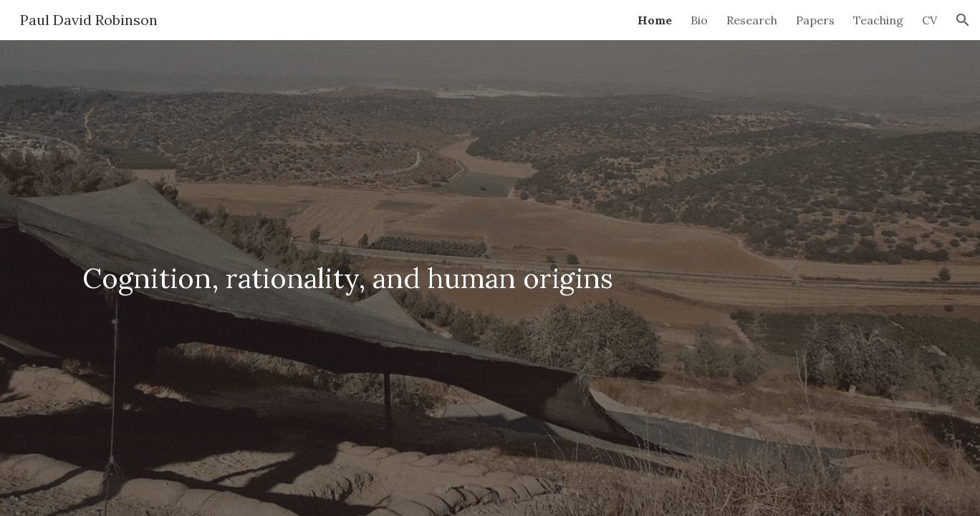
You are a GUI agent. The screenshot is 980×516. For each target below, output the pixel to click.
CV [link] (929, 20)
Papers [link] (815, 20)
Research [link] (752, 20)
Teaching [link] (878, 20)
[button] (963, 20)
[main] (490, 278)
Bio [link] (699, 20)
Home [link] (655, 20)
